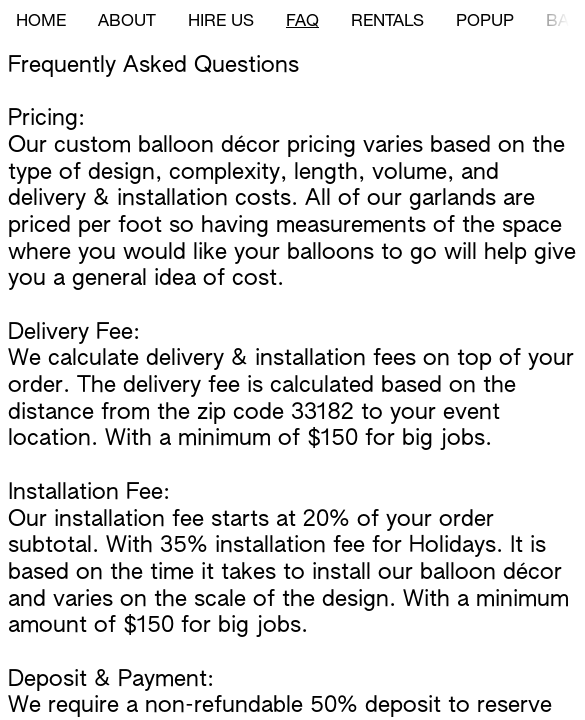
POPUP (485, 22)
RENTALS (387, 22)
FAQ (302, 22)
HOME (41, 22)
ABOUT (127, 22)
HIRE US (221, 22)
